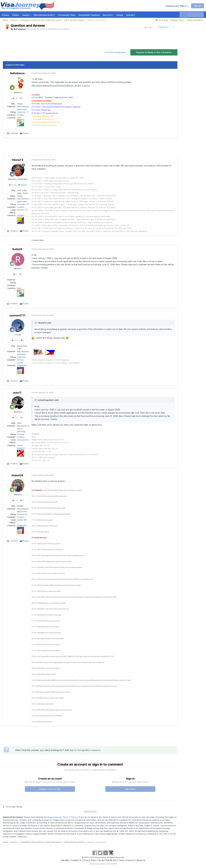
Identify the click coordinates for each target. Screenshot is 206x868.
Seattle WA (22, 520)
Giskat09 (17, 475)
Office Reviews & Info (44, 15)
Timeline (14, 133)
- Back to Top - (90, 811)
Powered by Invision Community (103, 864)
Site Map (65, 860)
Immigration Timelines (89, 15)
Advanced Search (195, 20)
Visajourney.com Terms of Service (63, 817)
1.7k (15, 418)
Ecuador (21, 215)
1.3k (15, 500)
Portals (16, 15)
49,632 (23, 185)
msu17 (17, 393)
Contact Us (76, 860)
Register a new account (50, 789)
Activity (131, 15)
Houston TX (22, 210)
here (161, 834)
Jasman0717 (17, 315)
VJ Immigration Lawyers (87, 750)
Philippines (22, 365)
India (19, 118)
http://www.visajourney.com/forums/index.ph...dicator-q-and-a (61, 85)
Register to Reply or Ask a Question (154, 52)
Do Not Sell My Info (108, 860)
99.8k (13, 185)
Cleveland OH (23, 440)
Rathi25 (17, 249)
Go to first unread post (115, 52)
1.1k (15, 98)
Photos (26, 133)
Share (149, 27)
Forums (6, 15)
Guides (26, 15)
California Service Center (21, 360)
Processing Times (67, 15)
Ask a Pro (108, 15)
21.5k (15, 340)
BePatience (20, 29)
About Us (141, 860)
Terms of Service (127, 860)
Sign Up (197, 6)
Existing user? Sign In (177, 6)
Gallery (120, 15)
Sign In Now (130, 789)
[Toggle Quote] (36, 323)
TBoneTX (17, 160)
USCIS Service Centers (59, 29)
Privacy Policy (90, 860)
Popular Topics (178, 20)
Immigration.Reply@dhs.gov (80, 831)
